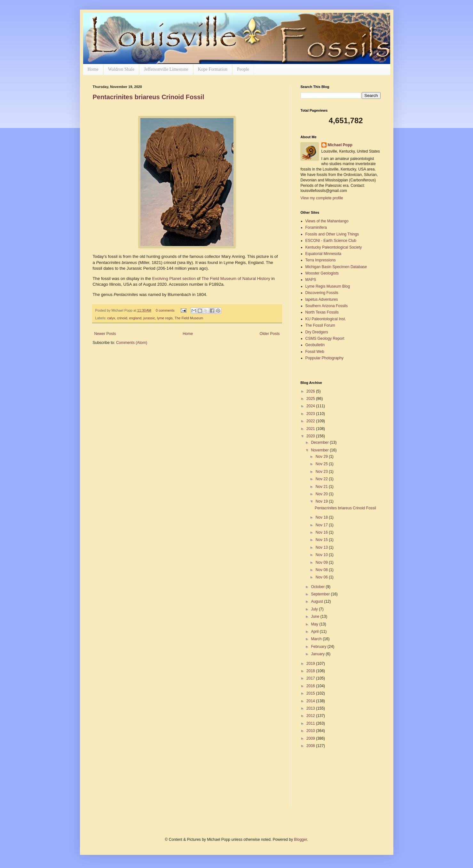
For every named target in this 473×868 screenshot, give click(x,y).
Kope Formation (213, 69)
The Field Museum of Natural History (236, 279)
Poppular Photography (324, 358)
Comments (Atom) (132, 343)
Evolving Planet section (174, 279)
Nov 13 (322, 547)
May (315, 624)
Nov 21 (322, 487)
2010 (311, 731)
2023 (311, 414)
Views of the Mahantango (327, 221)
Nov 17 (322, 525)
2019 (311, 664)
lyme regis (165, 318)
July (315, 609)
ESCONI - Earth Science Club (331, 241)
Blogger (300, 840)
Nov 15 (322, 540)
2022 (311, 421)
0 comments (165, 310)
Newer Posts (105, 334)
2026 (311, 391)
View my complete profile (322, 198)
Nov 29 (322, 457)
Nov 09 (322, 562)
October (318, 587)
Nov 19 (322, 501)
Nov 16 (322, 532)
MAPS (311, 280)
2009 (311, 738)
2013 (311, 708)
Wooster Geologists (322, 273)
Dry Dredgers (317, 332)
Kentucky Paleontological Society (334, 247)
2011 (311, 723)
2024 (311, 406)
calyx (111, 318)
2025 (311, 399)
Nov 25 (322, 464)
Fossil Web (315, 352)
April (315, 632)
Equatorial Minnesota (323, 254)
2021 (311, 429)
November (320, 450)
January (318, 654)
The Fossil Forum (320, 325)
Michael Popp (340, 145)
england (135, 318)
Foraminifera (316, 227)
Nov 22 (322, 479)
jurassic (149, 318)
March (317, 639)
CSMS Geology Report (325, 338)
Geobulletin (315, 345)
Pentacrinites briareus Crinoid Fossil (149, 97)
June (315, 617)
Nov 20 (322, 494)
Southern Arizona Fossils (327, 306)
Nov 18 (322, 517)
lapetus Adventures (322, 299)
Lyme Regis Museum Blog (328, 286)
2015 (311, 693)
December (320, 442)
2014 (311, 701)
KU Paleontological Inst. (326, 319)
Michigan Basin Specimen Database (336, 267)
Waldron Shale (121, 69)
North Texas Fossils (322, 312)
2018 (311, 671)
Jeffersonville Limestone (166, 69)
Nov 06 (322, 577)
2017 (311, 678)
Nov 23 (322, 472)
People (243, 69)
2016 (311, 686)
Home (93, 69)
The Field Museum (189, 318)
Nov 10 (322, 555)
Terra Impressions (321, 260)
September (321, 594)
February (319, 647)
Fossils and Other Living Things (332, 234)
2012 (311, 716)
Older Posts (270, 334)
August (317, 601)
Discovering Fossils (322, 293)
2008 (311, 746)
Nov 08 (322, 570)
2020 (311, 436)
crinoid (122, 318)
